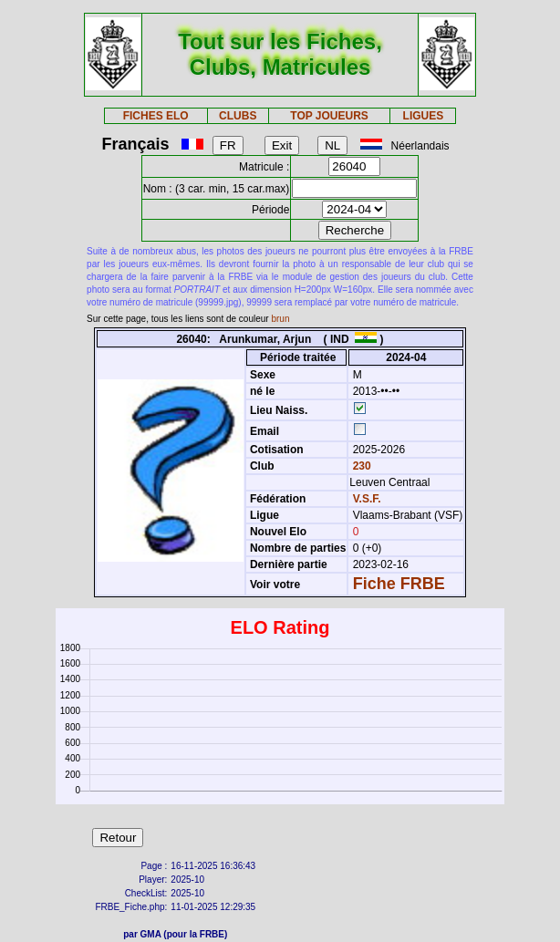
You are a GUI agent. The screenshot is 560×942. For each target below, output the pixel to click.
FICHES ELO (156, 116)
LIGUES (424, 116)
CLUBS (238, 116)
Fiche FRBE (399, 584)
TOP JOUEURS (329, 116)
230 (360, 466)
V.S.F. (367, 499)
